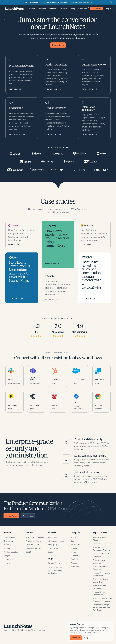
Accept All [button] (76, 638)
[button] (111, 624)
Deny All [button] (87, 638)
